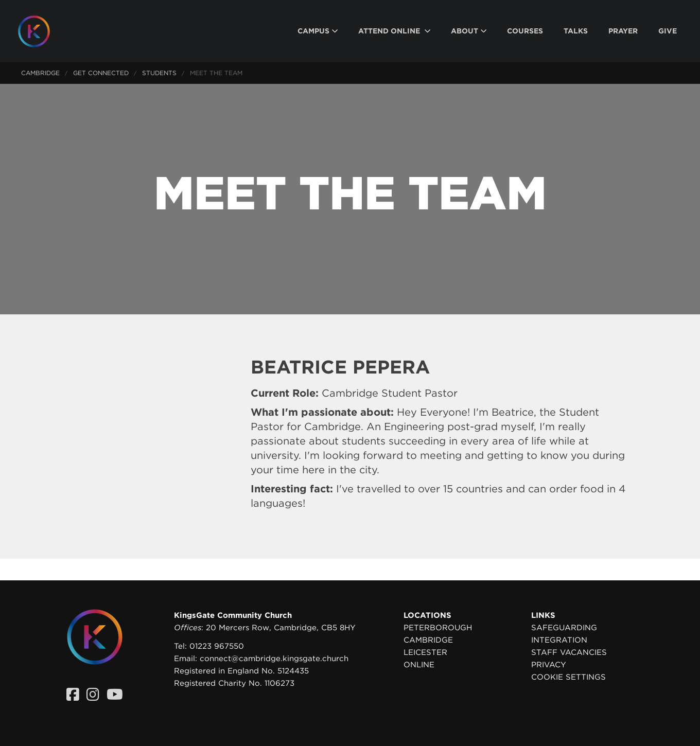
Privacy (549, 665)
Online (419, 665)
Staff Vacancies (569, 652)
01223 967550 (217, 646)
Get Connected (101, 73)
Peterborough (438, 628)
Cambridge (40, 73)
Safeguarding (564, 628)
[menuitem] (318, 31)
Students (159, 73)
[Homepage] (42, 31)
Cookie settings (568, 677)
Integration (559, 640)
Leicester (425, 652)
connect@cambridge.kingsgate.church (274, 659)
